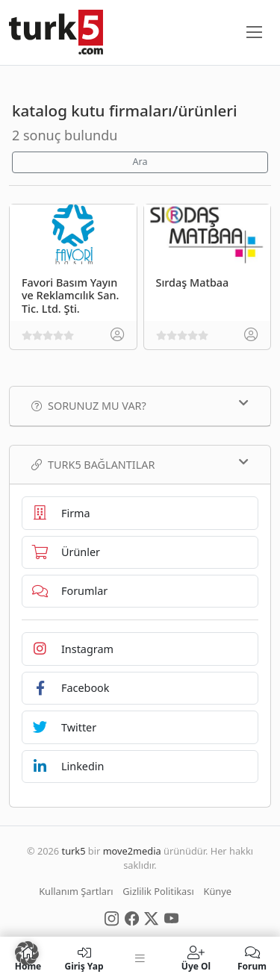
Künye (218, 891)
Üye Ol (196, 958)
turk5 (74, 851)
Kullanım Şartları (76, 891)
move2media (132, 851)
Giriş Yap (84, 958)
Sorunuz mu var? (140, 405)
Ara (140, 162)
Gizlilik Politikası (158, 891)
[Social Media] (112, 917)
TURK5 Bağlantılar (140, 464)
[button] (27, 953)
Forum (252, 958)
